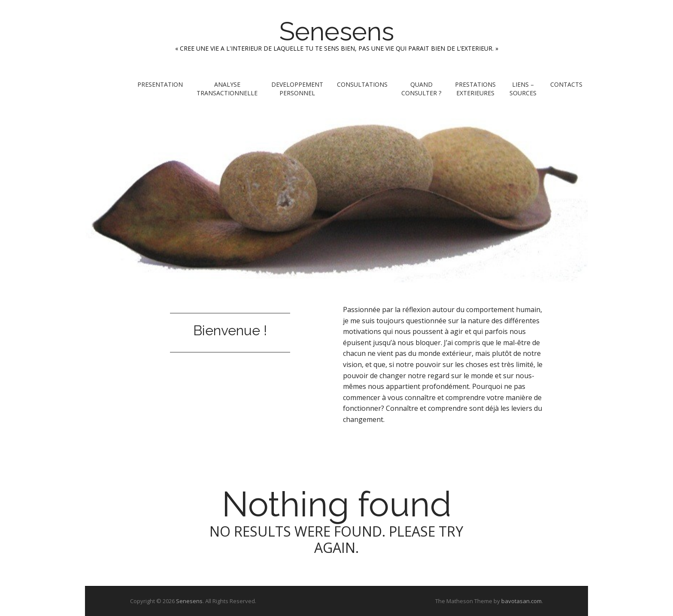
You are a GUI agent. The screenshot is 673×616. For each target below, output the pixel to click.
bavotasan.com (521, 601)
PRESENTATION (160, 84)
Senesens (337, 31)
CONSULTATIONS (362, 84)
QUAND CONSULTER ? (421, 89)
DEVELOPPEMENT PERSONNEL (297, 89)
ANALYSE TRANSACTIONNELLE (227, 89)
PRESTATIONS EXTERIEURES (475, 89)
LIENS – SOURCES (523, 89)
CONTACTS (566, 84)
